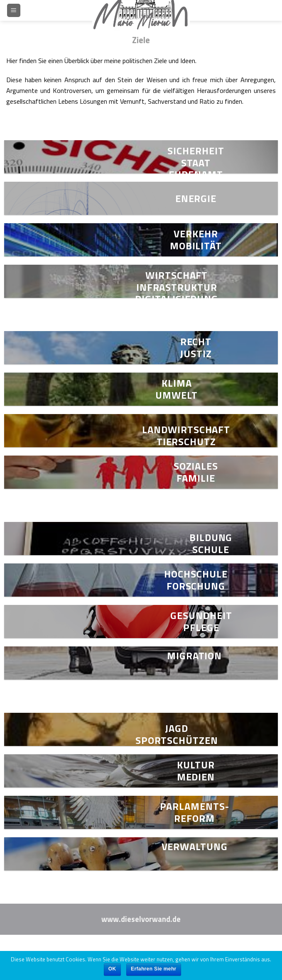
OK (112, 969)
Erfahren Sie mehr (154, 969)
